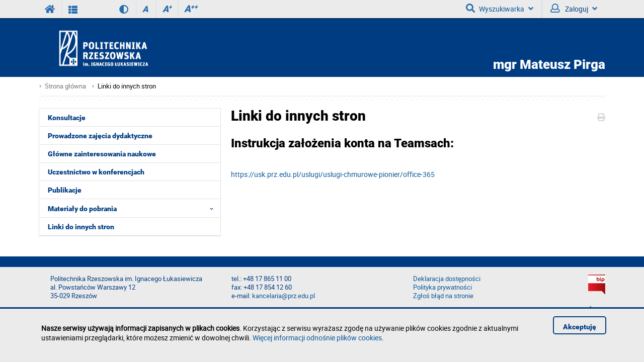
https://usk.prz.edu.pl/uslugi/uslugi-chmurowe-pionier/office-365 (333, 174)
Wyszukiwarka (500, 9)
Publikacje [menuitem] (65, 190)
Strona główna (65, 86)
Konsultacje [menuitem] (67, 118)
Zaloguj (574, 9)
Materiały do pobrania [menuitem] (134, 208)
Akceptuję (580, 327)
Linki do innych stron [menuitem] (81, 227)
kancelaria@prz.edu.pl (284, 296)
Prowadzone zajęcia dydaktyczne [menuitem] (100, 136)
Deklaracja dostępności (447, 279)
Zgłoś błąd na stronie (443, 296)
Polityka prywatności (442, 287)
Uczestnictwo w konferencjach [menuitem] (96, 172)
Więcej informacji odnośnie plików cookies (317, 338)
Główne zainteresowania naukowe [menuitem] (102, 154)
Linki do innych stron (127, 86)
